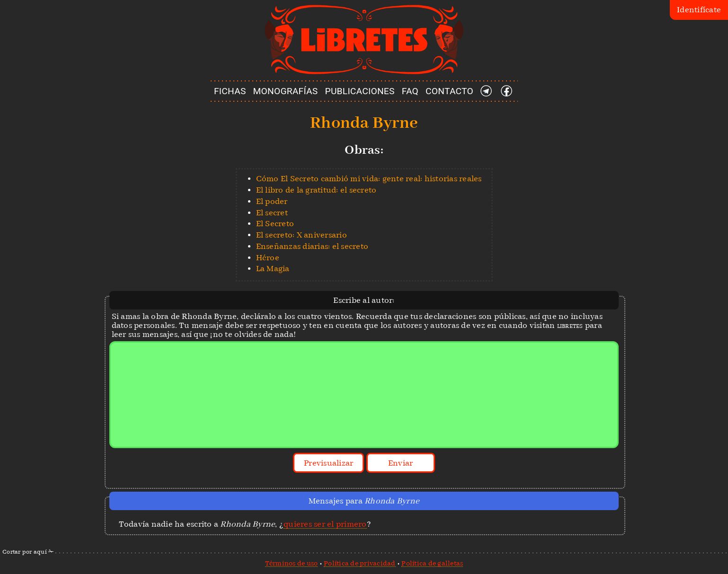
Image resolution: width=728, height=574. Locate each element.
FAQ (410, 91)
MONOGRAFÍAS (286, 91)
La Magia (273, 269)
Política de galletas (432, 563)
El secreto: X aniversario (302, 235)
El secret (272, 213)
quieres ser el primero (325, 524)
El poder (272, 201)
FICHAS (230, 91)
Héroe (268, 258)
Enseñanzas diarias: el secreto (312, 246)
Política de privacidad (360, 563)
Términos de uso (292, 563)
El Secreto (275, 224)
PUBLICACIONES (360, 91)
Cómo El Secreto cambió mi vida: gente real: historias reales (369, 179)
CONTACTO (449, 91)
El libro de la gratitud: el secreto (316, 190)
